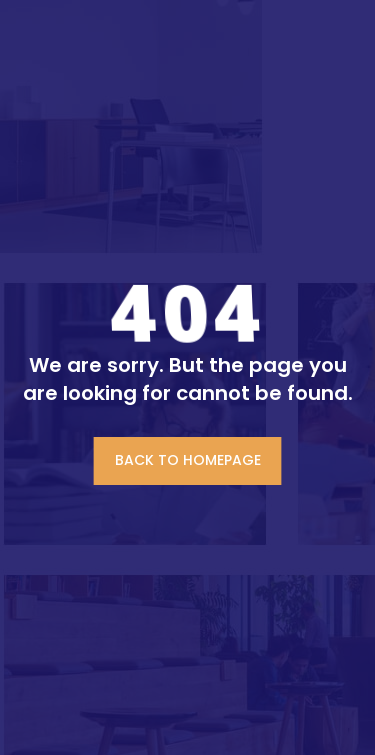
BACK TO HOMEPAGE (188, 460)
